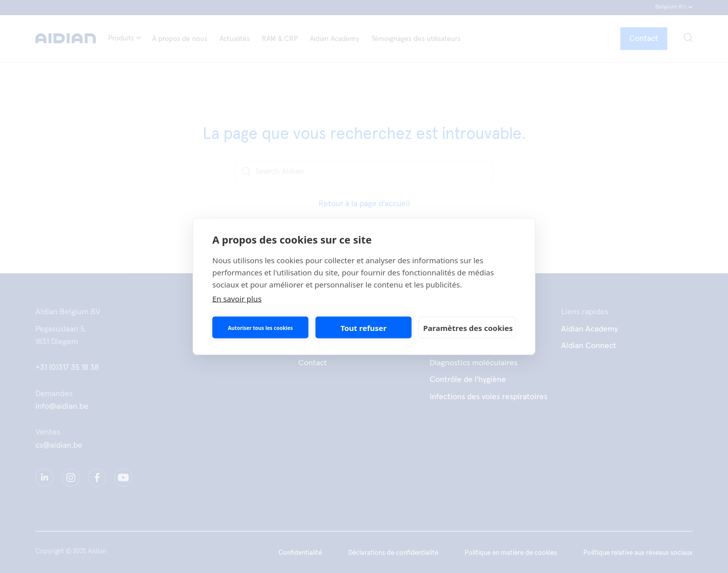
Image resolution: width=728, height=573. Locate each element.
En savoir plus (237, 299)
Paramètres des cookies (468, 327)
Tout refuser (363, 327)
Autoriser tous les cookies (261, 327)
